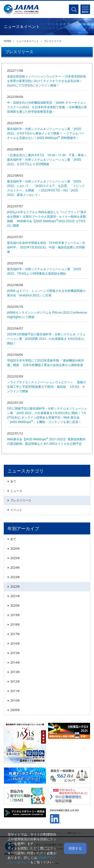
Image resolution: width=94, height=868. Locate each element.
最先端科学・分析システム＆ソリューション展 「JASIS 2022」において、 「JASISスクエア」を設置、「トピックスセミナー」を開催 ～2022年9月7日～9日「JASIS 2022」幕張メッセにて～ (46, 188)
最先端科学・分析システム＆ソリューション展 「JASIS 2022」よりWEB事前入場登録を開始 (44, 271)
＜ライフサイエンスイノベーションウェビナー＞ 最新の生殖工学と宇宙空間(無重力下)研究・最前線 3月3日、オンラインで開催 (46, 387)
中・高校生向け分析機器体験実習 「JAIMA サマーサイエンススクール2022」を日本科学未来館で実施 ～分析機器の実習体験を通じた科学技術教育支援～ (47, 107)
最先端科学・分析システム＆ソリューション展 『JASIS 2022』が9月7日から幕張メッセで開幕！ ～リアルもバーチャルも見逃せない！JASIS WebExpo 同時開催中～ (46, 133)
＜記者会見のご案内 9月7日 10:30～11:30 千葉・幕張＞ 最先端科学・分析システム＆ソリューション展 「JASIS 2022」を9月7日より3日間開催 (47, 160)
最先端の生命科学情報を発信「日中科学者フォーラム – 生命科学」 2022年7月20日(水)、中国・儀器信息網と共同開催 (46, 247)
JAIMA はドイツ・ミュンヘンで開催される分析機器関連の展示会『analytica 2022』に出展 (46, 293)
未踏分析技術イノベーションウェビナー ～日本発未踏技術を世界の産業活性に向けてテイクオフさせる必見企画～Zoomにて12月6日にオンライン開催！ (46, 81)
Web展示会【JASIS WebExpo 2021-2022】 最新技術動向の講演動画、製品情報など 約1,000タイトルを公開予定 (46, 441)
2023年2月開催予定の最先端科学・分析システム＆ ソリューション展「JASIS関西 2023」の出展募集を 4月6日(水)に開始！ (46, 339)
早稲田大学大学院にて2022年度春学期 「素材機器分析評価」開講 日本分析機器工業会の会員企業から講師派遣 (45, 363)
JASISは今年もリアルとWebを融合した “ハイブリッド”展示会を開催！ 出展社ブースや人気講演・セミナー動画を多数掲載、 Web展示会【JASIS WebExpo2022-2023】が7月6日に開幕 (47, 219)
